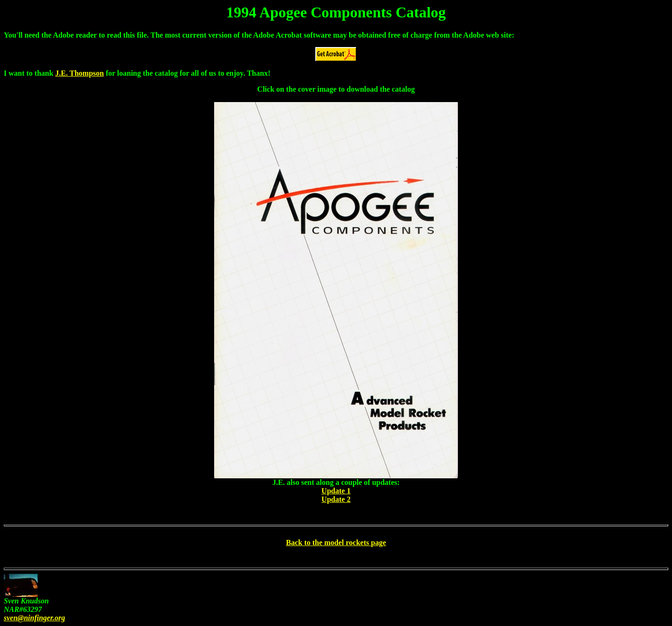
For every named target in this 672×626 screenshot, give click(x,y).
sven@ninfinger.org (34, 618)
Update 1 (336, 491)
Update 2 (336, 499)
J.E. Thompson (79, 73)
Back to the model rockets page (336, 543)
